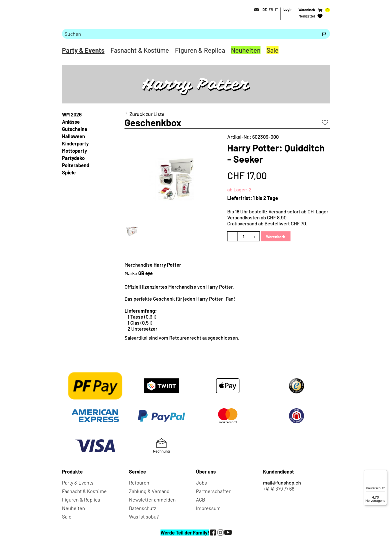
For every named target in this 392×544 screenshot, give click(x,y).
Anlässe (71, 122)
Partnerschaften (214, 491)
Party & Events (83, 50)
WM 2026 (72, 114)
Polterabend (76, 165)
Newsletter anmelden (152, 500)
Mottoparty (74, 151)
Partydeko (73, 158)
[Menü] (384, 473)
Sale (272, 50)
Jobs (201, 483)
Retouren (139, 483)
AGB (201, 500)
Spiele (69, 172)
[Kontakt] (255, 10)
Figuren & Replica (200, 50)
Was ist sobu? (144, 517)
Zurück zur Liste (147, 114)
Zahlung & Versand (149, 491)
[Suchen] (324, 34)
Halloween (73, 136)
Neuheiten (246, 50)
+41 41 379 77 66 (279, 489)
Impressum (208, 508)
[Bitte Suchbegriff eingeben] (190, 34)
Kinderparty (75, 143)
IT (276, 10)
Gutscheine (75, 129)
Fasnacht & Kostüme (140, 50)
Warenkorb (276, 237)
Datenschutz (143, 508)
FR (271, 10)
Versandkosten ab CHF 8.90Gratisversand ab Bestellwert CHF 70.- (268, 220)
